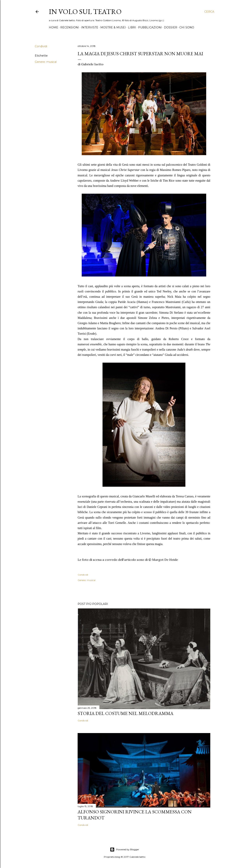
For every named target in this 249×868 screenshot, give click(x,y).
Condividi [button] (41, 46)
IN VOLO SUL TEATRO (85, 12)
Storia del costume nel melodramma (125, 713)
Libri (132, 27)
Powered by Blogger (124, 850)
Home (53, 27)
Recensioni (70, 27)
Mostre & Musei (113, 27)
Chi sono (187, 27)
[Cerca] (209, 12)
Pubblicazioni (150, 27)
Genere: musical (46, 62)
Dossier (171, 27)
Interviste (90, 27)
